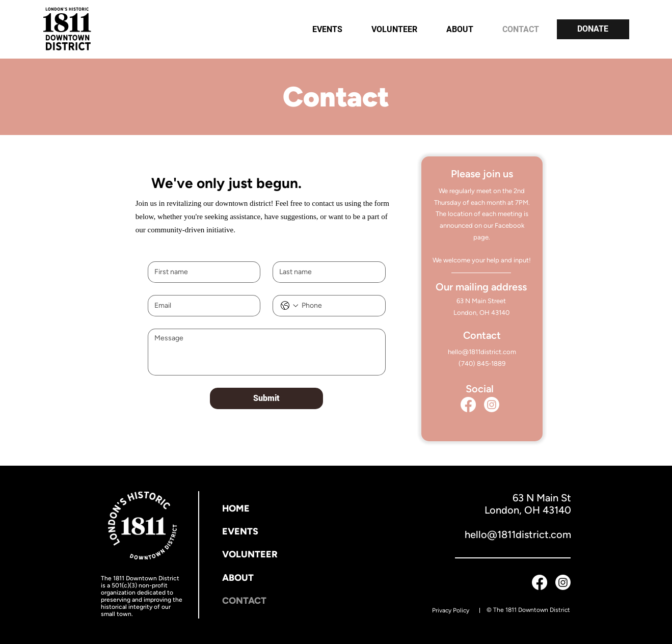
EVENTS (240, 531)
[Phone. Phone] (339, 306)
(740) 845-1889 (482, 364)
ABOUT (238, 578)
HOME (236, 508)
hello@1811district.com (482, 352)
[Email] (201, 306)
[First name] (201, 272)
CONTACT (244, 601)
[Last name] (326, 272)
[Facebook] (468, 405)
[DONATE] (593, 29)
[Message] (267, 352)
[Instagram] (492, 405)
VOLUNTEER (250, 554)
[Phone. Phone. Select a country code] (289, 306)
